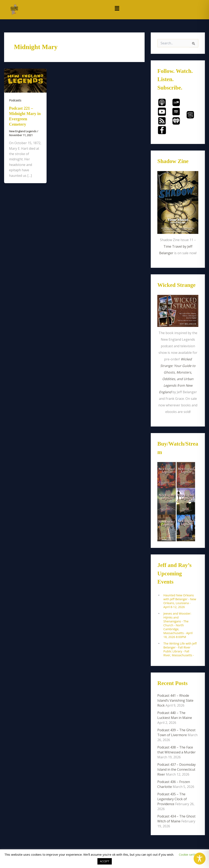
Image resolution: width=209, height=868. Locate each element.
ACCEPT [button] (105, 861)
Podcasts (15, 100)
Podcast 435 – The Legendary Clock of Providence (172, 799)
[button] (117, 8)
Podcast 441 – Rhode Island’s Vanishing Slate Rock (175, 700)
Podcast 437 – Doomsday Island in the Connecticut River (176, 769)
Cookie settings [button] (190, 854)
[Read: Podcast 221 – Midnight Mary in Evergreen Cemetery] (25, 80)
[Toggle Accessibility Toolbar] (200, 859)
